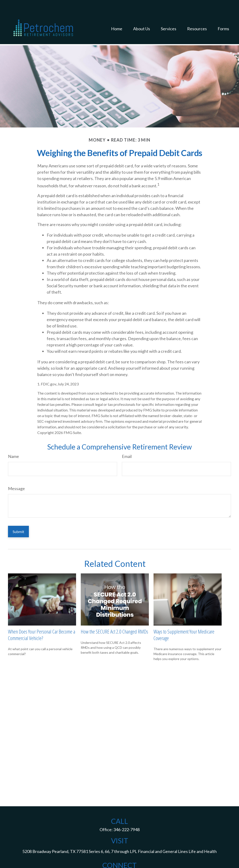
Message (16, 474)
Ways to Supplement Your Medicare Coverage (184, 620)
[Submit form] (18, 517)
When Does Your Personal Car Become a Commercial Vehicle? (42, 620)
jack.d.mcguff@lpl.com (119, 860)
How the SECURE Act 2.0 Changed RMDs (114, 617)
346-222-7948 (127, 815)
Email (127, 442)
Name (13, 442)
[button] (117, 16)
